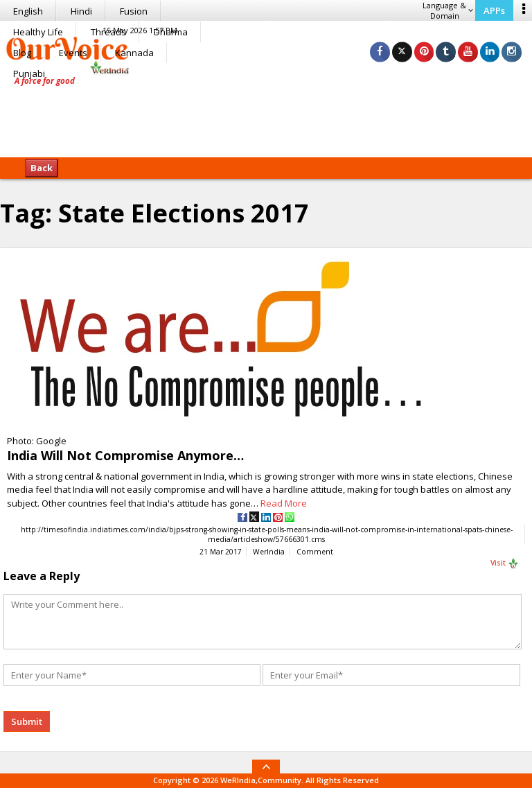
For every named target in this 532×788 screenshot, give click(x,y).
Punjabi (29, 73)
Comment (315, 552)
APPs (494, 10)
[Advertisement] (266, 114)
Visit (505, 564)
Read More (284, 503)
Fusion (134, 11)
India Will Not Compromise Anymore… (125, 455)
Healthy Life (38, 32)
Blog (22, 53)
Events (73, 53)
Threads (108, 32)
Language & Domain (448, 10)
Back (42, 168)
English (28, 11)
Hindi (81, 11)
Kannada (134, 53)
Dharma (171, 32)
